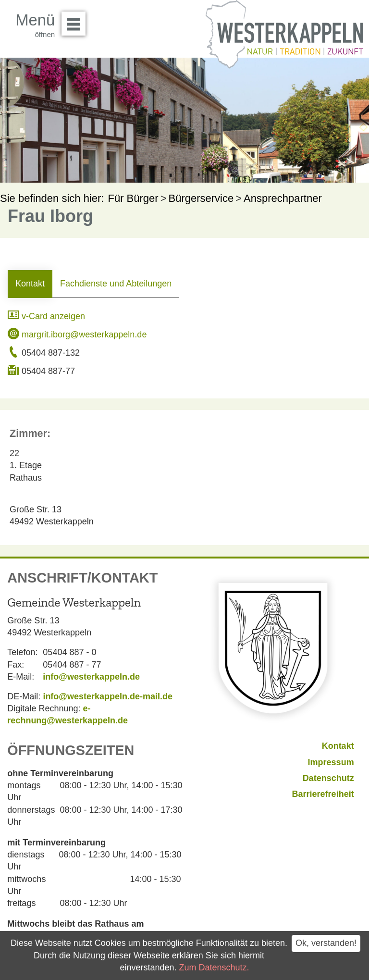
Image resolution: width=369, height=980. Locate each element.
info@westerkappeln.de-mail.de (108, 696)
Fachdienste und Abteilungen (116, 284)
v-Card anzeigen (46, 316)
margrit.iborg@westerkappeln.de (77, 335)
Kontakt (30, 284)
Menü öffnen (76, 20)
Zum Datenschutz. (214, 968)
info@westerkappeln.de (91, 677)
